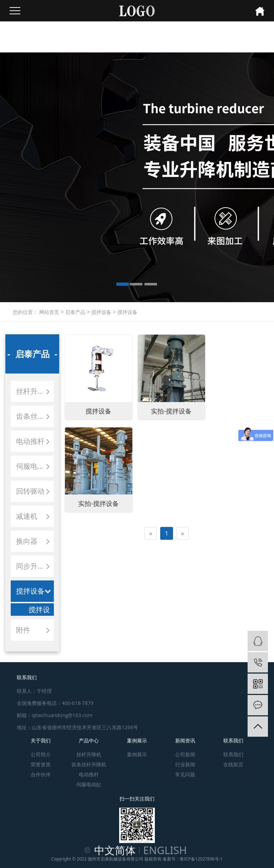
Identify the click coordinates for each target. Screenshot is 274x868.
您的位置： (25, 312)
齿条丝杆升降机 (35, 416)
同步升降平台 (35, 566)
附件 (23, 630)
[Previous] (151, 438)
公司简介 (41, 754)
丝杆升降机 (34, 391)
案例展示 (137, 740)
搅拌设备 (101, 312)
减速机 (27, 516)
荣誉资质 (41, 764)
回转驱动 (30, 491)
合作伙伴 (41, 774)
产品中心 (89, 740)
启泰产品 (75, 312)
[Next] (183, 438)
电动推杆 (30, 441)
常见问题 (185, 774)
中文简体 (115, 850)
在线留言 (233, 764)
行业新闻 (185, 764)
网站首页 (49, 312)
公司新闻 (185, 754)
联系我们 (233, 740)
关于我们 (41, 740)
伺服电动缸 (34, 466)
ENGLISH (165, 850)
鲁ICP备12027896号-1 (201, 859)
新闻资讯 (185, 740)
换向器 (27, 541)
